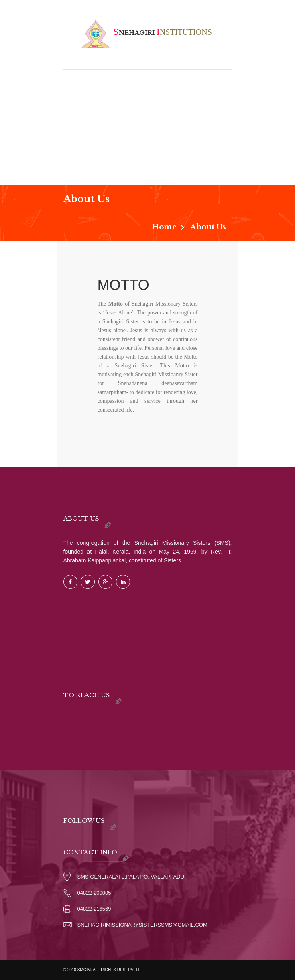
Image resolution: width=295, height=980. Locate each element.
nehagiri (147, 33)
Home (164, 227)
